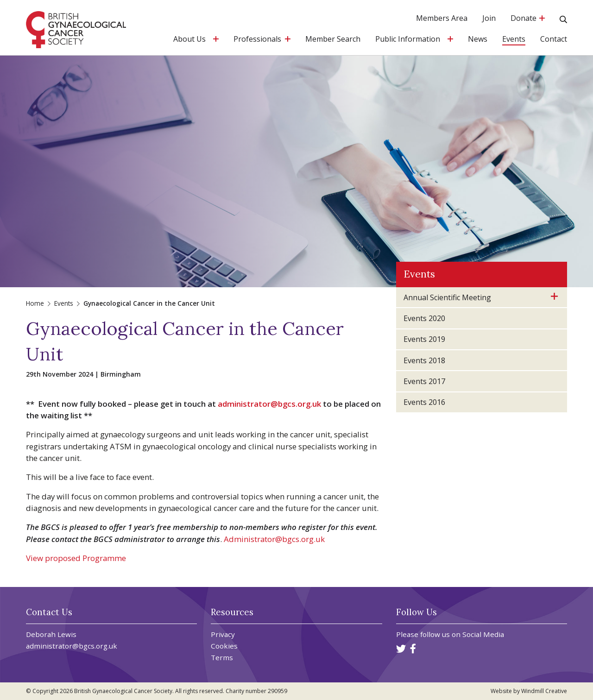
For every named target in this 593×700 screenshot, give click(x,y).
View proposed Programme (76, 558)
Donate (528, 19)
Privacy (223, 634)
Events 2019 (424, 339)
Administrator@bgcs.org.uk (274, 539)
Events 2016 (424, 402)
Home (35, 303)
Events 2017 (424, 381)
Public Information (408, 40)
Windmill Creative (544, 691)
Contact (554, 40)
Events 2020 (424, 318)
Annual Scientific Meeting (447, 297)
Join (489, 19)
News (478, 40)
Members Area (442, 19)
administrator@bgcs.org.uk (269, 404)
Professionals (257, 40)
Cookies (224, 646)
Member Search (333, 40)
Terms (222, 658)
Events (514, 40)
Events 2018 (424, 360)
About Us (189, 40)
